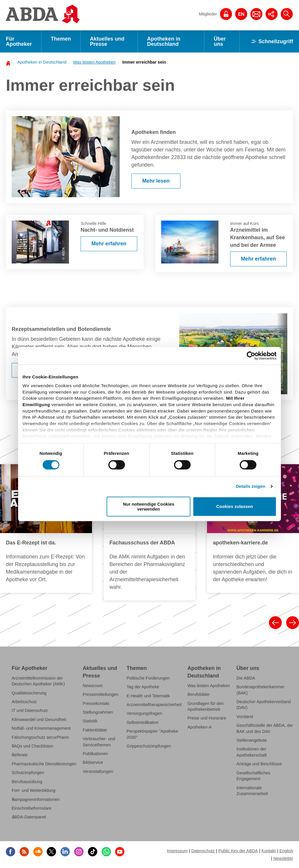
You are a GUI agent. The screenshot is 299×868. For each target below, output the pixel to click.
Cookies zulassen (235, 507)
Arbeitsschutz (24, 702)
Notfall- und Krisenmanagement (41, 728)
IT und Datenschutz (30, 710)
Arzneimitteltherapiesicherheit (154, 705)
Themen (61, 39)
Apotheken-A (200, 727)
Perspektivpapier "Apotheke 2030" (153, 734)
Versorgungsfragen (144, 713)
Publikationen (95, 754)
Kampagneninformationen (36, 799)
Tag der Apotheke (143, 687)
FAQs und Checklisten (32, 746)
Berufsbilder (199, 694)
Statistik (90, 721)
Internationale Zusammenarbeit (252, 790)
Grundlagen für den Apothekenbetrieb (206, 706)
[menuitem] (40, 62)
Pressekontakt (96, 703)
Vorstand (245, 717)
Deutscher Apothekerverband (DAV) (264, 705)
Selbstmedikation (143, 722)
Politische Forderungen (148, 678)
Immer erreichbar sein (144, 62)
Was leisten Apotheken (94, 62)
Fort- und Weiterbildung (34, 790)
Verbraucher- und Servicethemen (99, 742)
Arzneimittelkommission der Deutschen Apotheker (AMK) (38, 681)
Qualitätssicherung (29, 693)
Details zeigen (250, 486)
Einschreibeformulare (32, 808)
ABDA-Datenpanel (29, 817)
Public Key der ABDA (238, 851)
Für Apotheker (19, 41)
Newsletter (283, 858)
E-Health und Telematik (148, 696)
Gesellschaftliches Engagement (253, 776)
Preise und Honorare (207, 718)
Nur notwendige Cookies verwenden (149, 507)
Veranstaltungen (98, 771)
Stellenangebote (252, 740)
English (286, 851)
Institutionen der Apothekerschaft (252, 752)
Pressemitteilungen (100, 694)
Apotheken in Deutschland (164, 41)
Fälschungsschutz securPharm (40, 737)
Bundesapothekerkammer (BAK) (260, 690)
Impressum (177, 851)
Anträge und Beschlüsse (259, 764)
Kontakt (268, 851)
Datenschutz (203, 851)
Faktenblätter (95, 730)
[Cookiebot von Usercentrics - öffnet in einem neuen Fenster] (251, 356)
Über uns (220, 41)
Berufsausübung (27, 782)
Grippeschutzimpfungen (149, 746)
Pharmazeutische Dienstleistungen (44, 764)
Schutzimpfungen (28, 773)
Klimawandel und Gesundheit (39, 719)
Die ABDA (246, 678)
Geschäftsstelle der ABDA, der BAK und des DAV (265, 728)
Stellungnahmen (98, 712)
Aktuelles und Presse (107, 41)
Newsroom (93, 686)
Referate (20, 755)
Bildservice (93, 762)
